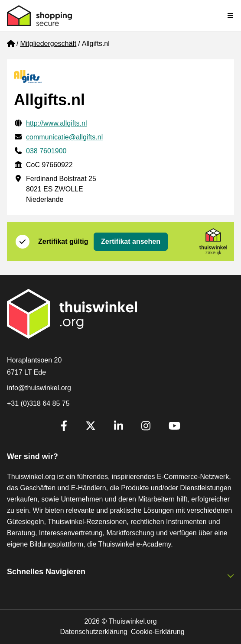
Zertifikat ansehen (131, 241)
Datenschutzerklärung (94, 632)
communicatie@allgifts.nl (64, 137)
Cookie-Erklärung (158, 632)
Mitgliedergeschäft (48, 44)
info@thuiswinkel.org (39, 388)
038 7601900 (46, 151)
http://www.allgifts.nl (57, 123)
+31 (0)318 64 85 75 (38, 403)
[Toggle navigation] (231, 16)
